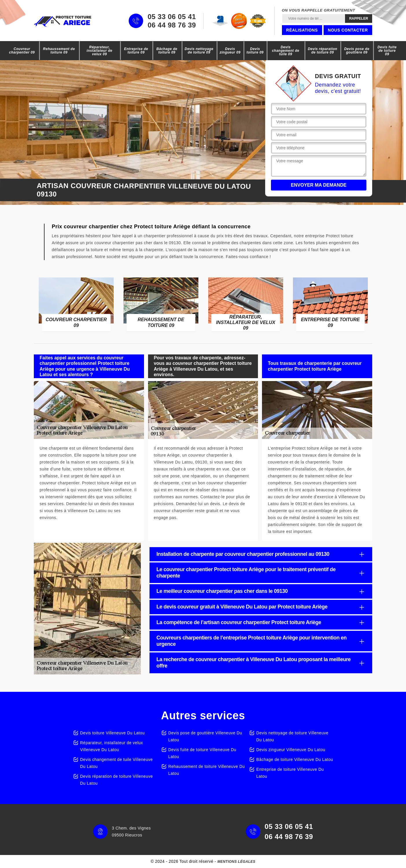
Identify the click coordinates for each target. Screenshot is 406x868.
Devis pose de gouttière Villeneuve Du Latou (205, 736)
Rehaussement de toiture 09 (59, 51)
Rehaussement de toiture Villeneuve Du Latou (207, 770)
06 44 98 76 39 (172, 25)
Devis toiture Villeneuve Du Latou (112, 733)
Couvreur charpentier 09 (22, 51)
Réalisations (302, 30)
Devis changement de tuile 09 (286, 51)
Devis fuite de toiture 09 (387, 51)
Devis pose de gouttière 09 (357, 51)
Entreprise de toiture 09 (136, 51)
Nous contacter (348, 30)
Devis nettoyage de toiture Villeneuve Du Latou (292, 736)
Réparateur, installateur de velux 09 (100, 51)
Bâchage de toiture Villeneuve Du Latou (295, 759)
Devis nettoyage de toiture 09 (199, 51)
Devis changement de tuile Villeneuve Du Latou (116, 763)
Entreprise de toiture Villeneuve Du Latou (290, 773)
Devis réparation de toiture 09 (322, 51)
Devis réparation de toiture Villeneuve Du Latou (116, 780)
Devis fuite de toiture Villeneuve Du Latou (202, 753)
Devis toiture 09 (255, 51)
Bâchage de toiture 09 (167, 51)
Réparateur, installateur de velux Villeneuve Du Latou (111, 746)
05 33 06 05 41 (172, 17)
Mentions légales (236, 862)
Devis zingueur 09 (230, 51)
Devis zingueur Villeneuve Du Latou (291, 750)
